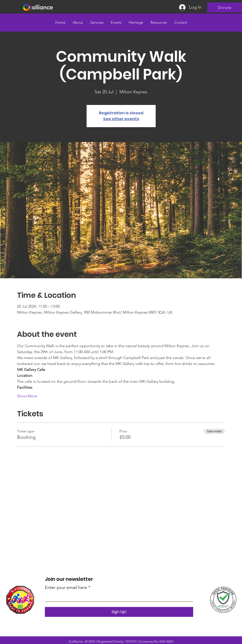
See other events (121, 119)
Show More (27, 396)
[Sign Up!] (119, 612)
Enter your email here (66, 587)
